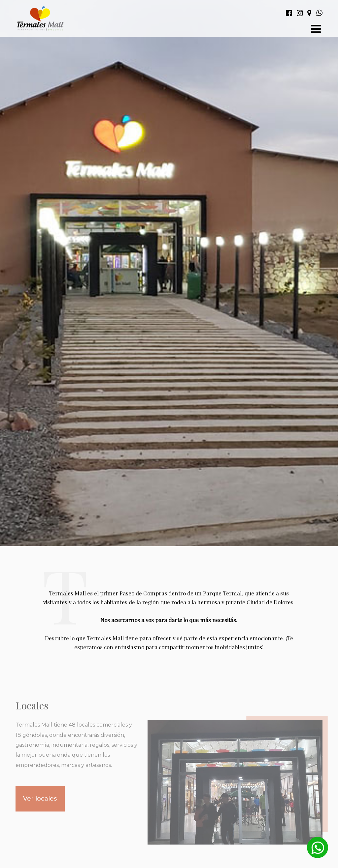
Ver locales (40, 799)
